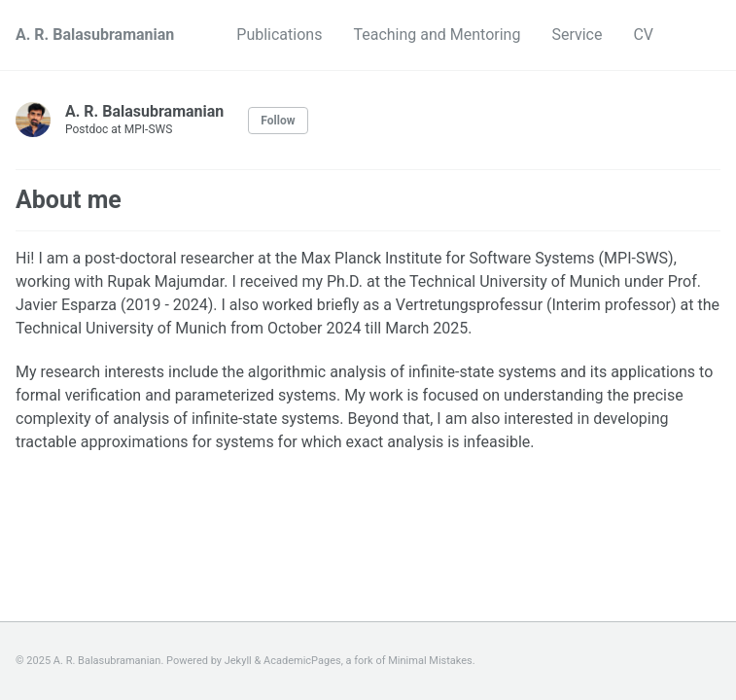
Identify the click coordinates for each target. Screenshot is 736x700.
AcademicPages (302, 661)
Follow (278, 121)
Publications (279, 35)
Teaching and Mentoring (437, 35)
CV (643, 35)
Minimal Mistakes (430, 661)
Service (577, 35)
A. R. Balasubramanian (95, 35)
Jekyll (238, 661)
